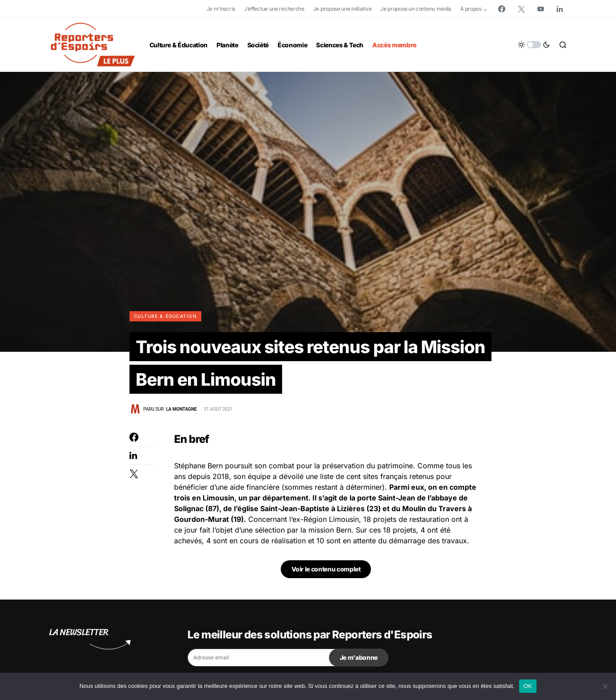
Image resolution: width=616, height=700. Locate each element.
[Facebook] (502, 9)
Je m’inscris (221, 9)
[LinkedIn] (560, 9)
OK (528, 686)
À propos (471, 9)
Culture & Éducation (165, 316)
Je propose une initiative (343, 9)
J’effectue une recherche (274, 9)
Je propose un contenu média (416, 9)
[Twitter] (521, 9)
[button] (534, 45)
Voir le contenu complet (326, 571)
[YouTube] (541, 9)
